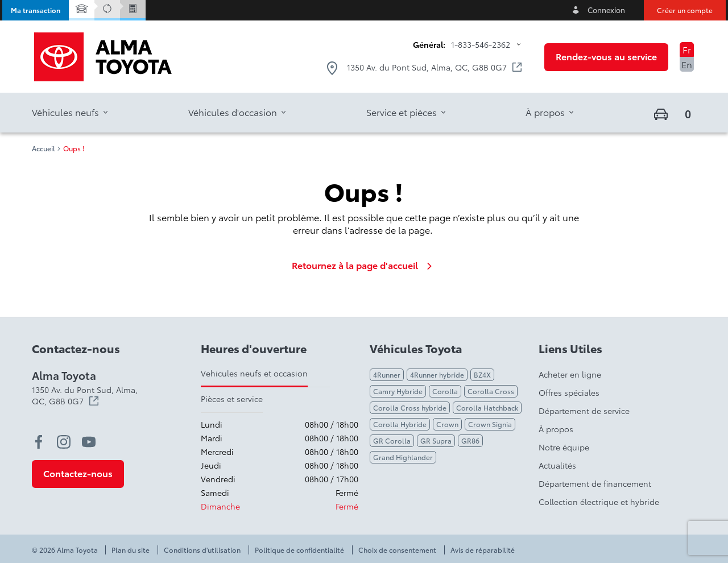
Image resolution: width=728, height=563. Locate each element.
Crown (447, 424)
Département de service (584, 411)
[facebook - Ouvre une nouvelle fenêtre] (39, 442)
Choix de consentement (397, 550)
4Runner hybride (437, 374)
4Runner (387, 374)
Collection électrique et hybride (599, 502)
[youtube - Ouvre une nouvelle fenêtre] (89, 442)
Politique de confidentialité (299, 550)
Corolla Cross (491, 391)
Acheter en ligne (570, 374)
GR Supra (436, 440)
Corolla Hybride (400, 424)
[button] (36, 10)
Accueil (44, 148)
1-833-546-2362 (481, 44)
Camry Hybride (398, 391)
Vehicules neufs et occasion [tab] (254, 373)
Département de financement (595, 483)
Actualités (557, 465)
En (687, 64)
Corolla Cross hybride (410, 407)
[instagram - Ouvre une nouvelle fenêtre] (64, 442)
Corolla (445, 391)
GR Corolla (392, 440)
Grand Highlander (403, 457)
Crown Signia (490, 424)
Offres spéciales (569, 392)
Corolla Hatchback (487, 407)
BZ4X (482, 374)
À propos (556, 429)
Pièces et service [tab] (232, 399)
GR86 (470, 440)
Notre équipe (564, 447)
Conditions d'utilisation (202, 550)
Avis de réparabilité (483, 550)
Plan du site (131, 550)
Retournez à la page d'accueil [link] (364, 265)
